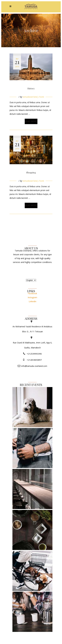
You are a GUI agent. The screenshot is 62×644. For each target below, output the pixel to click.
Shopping (31, 172)
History (31, 88)
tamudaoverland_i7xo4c (33, 97)
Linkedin (32, 301)
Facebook (32, 293)
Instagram (32, 297)
